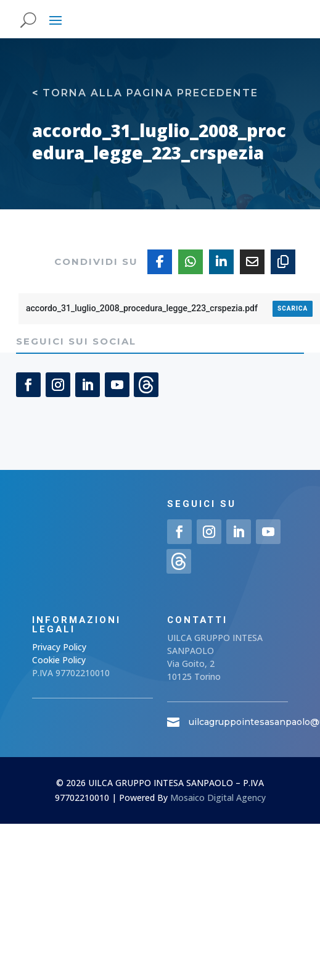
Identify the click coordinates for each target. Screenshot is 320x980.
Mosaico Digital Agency (218, 798)
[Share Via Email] (252, 262)
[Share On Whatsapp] (191, 262)
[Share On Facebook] (160, 262)
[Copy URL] (283, 262)
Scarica (293, 308)
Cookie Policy (59, 660)
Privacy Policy (59, 647)
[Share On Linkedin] (221, 262)
